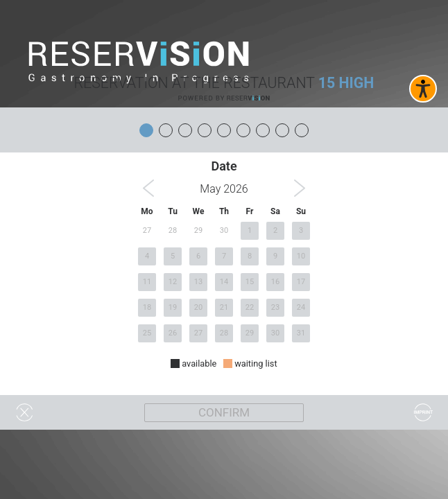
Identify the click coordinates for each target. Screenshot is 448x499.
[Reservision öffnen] (224, 98)
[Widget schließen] (25, 412)
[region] (224, 273)
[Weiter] (224, 413)
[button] (148, 189)
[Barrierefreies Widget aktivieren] (423, 89)
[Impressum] (423, 412)
